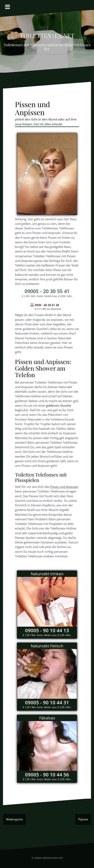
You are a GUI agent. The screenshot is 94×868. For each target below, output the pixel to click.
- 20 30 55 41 (47, 291)
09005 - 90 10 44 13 (47, 630)
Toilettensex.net (47, 34)
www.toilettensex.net (49, 858)
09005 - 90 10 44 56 (47, 775)
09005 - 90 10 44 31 (47, 702)
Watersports (14, 819)
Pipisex (83, 819)
